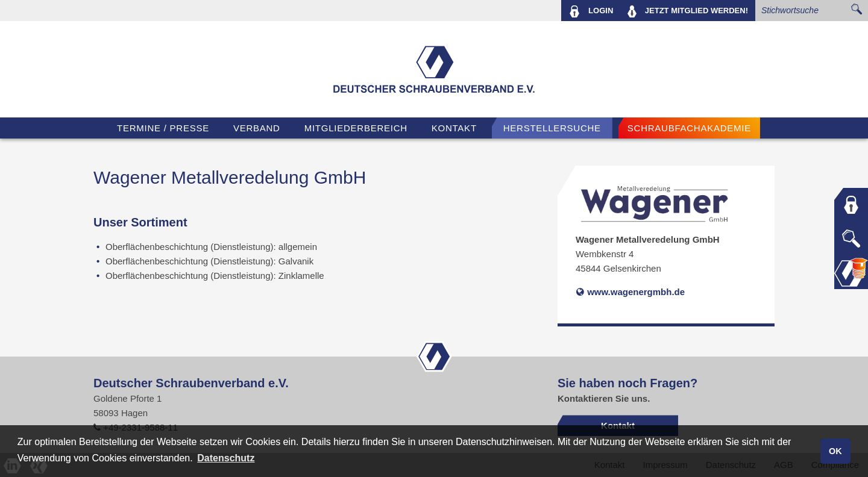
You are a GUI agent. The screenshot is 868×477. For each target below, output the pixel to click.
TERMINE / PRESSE (163, 128)
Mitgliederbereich (356, 128)
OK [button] (835, 451)
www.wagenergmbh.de (630, 292)
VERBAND (257, 128)
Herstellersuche (552, 128)
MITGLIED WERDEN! (688, 11)
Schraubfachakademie (689, 128)
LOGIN (591, 11)
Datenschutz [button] (226, 458)
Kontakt (454, 128)
